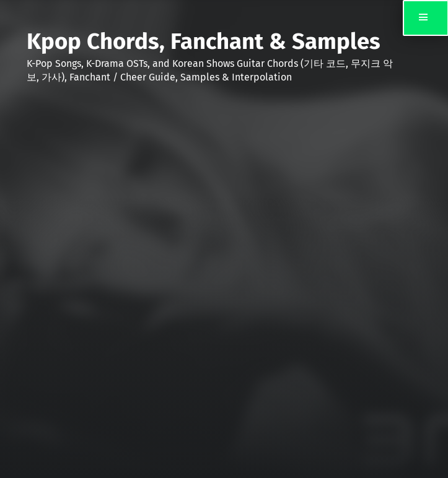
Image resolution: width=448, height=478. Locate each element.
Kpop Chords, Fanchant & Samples (204, 41)
